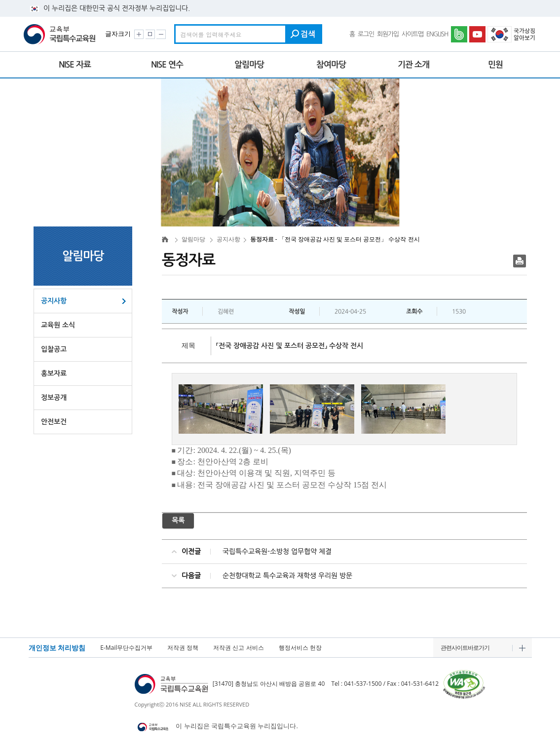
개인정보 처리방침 (57, 648)
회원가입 (388, 34)
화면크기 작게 (161, 34)
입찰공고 (54, 349)
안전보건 (54, 422)
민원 (495, 65)
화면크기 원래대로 (150, 34)
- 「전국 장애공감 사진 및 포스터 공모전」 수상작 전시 (298, 239)
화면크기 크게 (139, 34)
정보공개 (54, 398)
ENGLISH (437, 34)
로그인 (366, 34)
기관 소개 (413, 65)
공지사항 (54, 301)
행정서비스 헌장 (300, 648)
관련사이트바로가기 (465, 648)
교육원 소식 (58, 325)
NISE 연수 (167, 65)
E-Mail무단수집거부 (126, 648)
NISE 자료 (75, 65)
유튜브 (478, 34)
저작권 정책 (183, 648)
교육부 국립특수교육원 (61, 34)
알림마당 (249, 65)
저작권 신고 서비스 (238, 648)
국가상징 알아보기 (512, 34)
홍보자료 (54, 373)
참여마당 (331, 65)
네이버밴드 (460, 34)
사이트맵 (412, 34)
